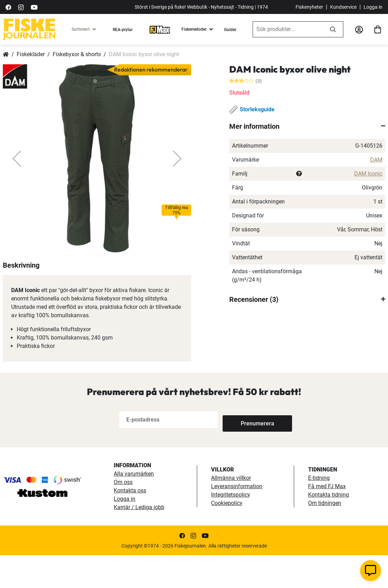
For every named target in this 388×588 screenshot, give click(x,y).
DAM (376, 160)
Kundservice (343, 7)
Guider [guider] (230, 30)
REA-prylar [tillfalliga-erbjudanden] (123, 30)
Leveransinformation (237, 519)
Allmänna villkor (231, 511)
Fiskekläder (31, 54)
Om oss (123, 515)
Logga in (373, 7)
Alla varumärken (134, 507)
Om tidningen (325, 536)
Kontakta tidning (329, 527)
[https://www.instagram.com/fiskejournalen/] (21, 7)
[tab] (307, 126)
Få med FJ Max (327, 519)
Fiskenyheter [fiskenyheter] (309, 7)
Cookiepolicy (227, 536)
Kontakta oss (130, 523)
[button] (17, 158)
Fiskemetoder (194, 29)
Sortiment (81, 29)
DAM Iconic (368, 174)
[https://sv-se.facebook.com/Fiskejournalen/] (8, 7)
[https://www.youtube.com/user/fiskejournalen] (34, 7)
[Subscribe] (246, 452)
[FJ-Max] (160, 29)
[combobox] (288, 29)
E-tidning (319, 511)
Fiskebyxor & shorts (77, 54)
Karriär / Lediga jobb (139, 540)
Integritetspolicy (231, 527)
